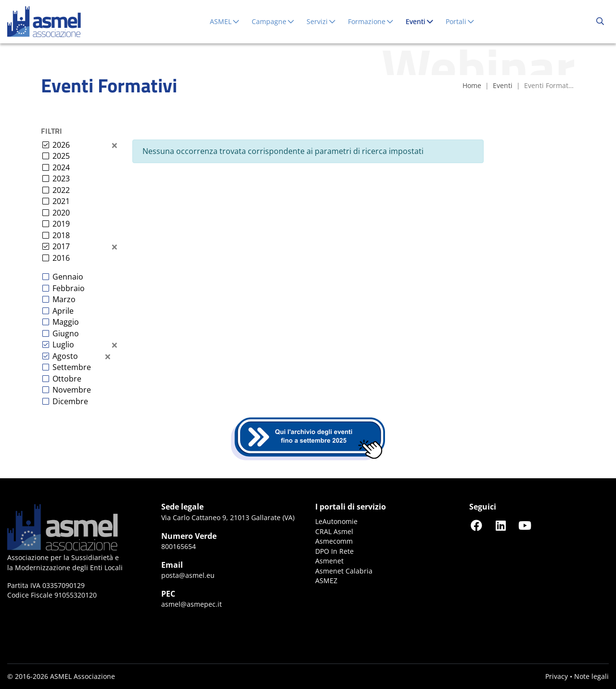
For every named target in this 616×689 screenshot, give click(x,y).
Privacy (557, 676)
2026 (61, 145)
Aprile (63, 311)
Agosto (65, 356)
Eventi (503, 85)
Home (472, 85)
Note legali (591, 676)
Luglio (63, 344)
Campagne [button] (273, 21)
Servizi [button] (321, 21)
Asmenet (329, 561)
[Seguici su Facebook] (476, 525)
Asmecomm (334, 541)
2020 (61, 213)
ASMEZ (326, 581)
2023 (61, 179)
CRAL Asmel (334, 531)
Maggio (66, 322)
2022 (61, 190)
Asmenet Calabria (344, 571)
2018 (61, 235)
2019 (61, 224)
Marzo (64, 299)
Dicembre (70, 401)
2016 (61, 258)
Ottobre (67, 379)
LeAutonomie (336, 521)
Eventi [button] (422, 21)
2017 (61, 246)
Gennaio (68, 277)
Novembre (72, 390)
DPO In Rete (334, 551)
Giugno (66, 333)
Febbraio (69, 288)
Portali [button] (460, 21)
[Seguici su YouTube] (525, 525)
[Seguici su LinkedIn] (500, 525)
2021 (61, 201)
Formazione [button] (371, 21)
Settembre (72, 367)
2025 (61, 156)
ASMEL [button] (225, 21)
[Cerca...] (600, 22)
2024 (61, 167)
